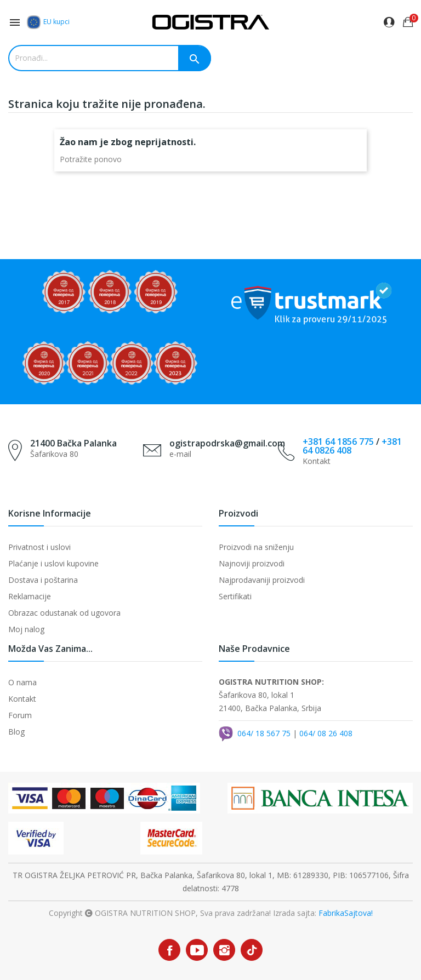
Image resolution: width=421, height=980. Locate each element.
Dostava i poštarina (43, 580)
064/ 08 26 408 (326, 733)
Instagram (224, 950)
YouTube (197, 950)
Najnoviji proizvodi (252, 563)
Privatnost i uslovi (39, 547)
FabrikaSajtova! (346, 913)
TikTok (252, 950)
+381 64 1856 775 (338, 442)
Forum (20, 715)
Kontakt (22, 699)
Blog (16, 732)
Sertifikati (235, 596)
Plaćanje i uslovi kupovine (53, 563)
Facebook (169, 950)
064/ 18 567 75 (264, 733)
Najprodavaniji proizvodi (262, 580)
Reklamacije (30, 596)
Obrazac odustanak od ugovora (64, 613)
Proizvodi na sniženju (256, 547)
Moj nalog (26, 629)
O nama (22, 682)
